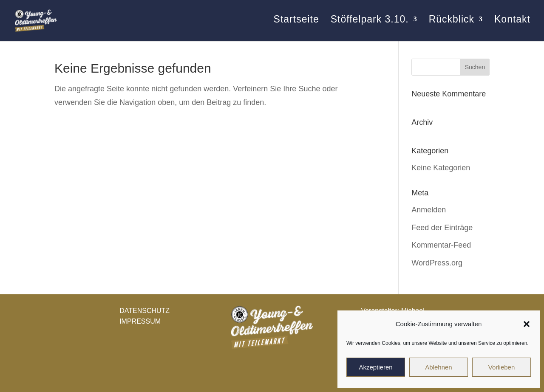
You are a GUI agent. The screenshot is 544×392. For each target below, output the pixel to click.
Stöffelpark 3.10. (369, 23)
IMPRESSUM (140, 321)
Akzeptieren (375, 367)
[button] (527, 324)
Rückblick (452, 23)
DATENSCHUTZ (144, 311)
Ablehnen (438, 367)
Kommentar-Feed (441, 245)
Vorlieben (502, 367)
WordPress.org (437, 263)
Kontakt (512, 23)
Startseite (296, 23)
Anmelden (429, 210)
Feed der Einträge (442, 228)
